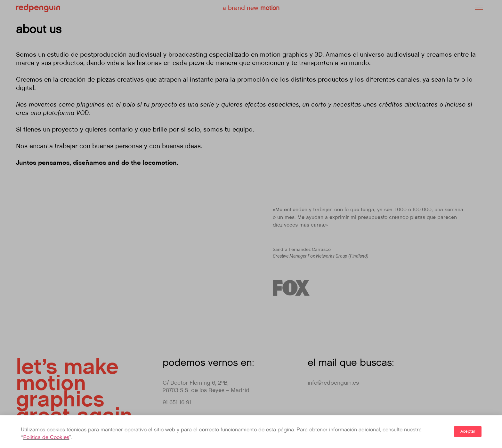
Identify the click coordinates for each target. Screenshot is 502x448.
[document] (251, 224)
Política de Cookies (46, 438)
